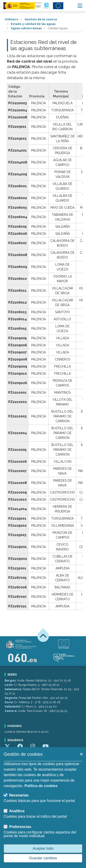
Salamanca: (14, 689)
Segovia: (12, 698)
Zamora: (11, 711)
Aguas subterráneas (26, 28)
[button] (81, 754)
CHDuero (11, 19)
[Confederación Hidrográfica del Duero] (27, 6)
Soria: (9, 702)
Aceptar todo (43, 848)
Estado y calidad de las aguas (33, 24)
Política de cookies (41, 786)
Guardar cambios (43, 858)
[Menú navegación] (80, 6)
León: (9, 685)
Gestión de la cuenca (41, 19)
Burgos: (11, 680)
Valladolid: (13, 706)
